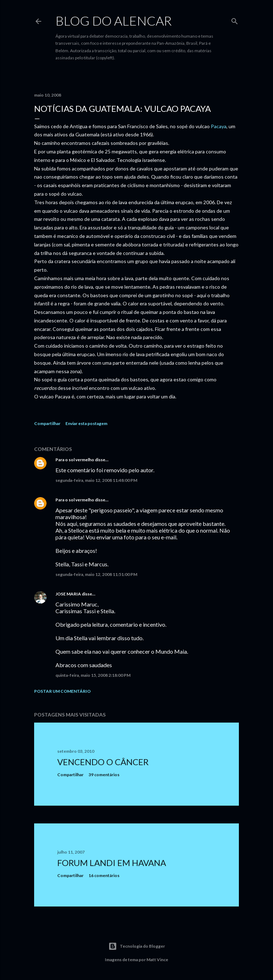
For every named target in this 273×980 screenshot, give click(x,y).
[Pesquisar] (235, 20)
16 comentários (104, 875)
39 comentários (104, 775)
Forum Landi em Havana (112, 863)
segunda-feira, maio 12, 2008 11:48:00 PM (96, 480)
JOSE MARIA (68, 594)
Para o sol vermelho (75, 460)
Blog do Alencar (114, 21)
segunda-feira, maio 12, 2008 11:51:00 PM (96, 574)
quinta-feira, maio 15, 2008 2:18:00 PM (93, 675)
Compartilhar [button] (47, 423)
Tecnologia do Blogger (137, 946)
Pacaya (219, 126)
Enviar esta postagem (86, 423)
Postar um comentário (62, 691)
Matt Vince (157, 960)
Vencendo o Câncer (103, 762)
